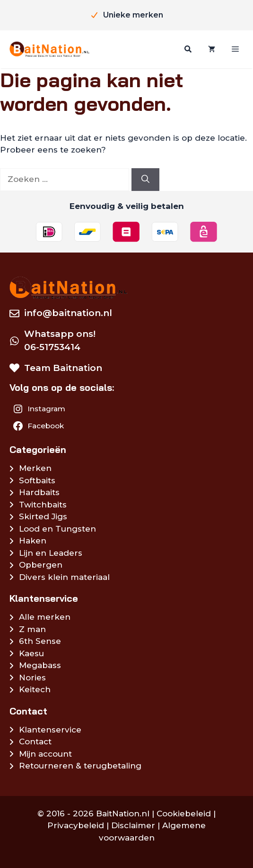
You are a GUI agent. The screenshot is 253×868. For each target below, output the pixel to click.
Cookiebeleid (184, 814)
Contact (35, 741)
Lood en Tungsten (57, 529)
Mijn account (45, 754)
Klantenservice (50, 730)
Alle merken (45, 617)
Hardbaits (39, 492)
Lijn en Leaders (51, 553)
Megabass (40, 665)
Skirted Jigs (43, 516)
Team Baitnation (63, 368)
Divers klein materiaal (64, 577)
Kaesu (31, 653)
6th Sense (40, 641)
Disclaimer (133, 825)
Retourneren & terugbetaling (80, 766)
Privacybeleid (76, 825)
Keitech (35, 689)
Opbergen (41, 565)
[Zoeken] (187, 49)
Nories (32, 678)
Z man (32, 629)
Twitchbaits (43, 505)
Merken (35, 468)
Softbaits (37, 480)
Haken (33, 541)
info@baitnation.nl (68, 313)
